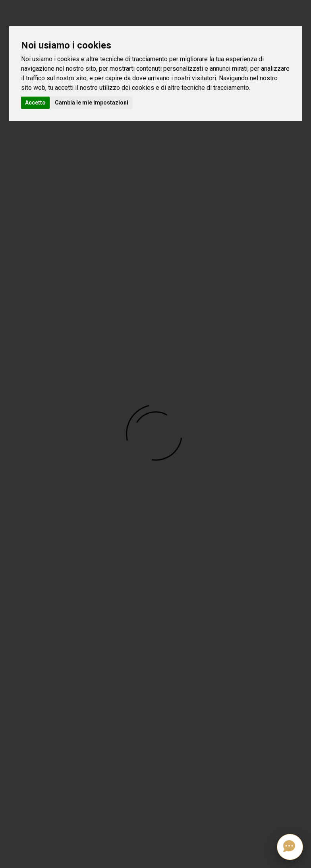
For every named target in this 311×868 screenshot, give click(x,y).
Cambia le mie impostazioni (92, 103)
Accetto (35, 103)
